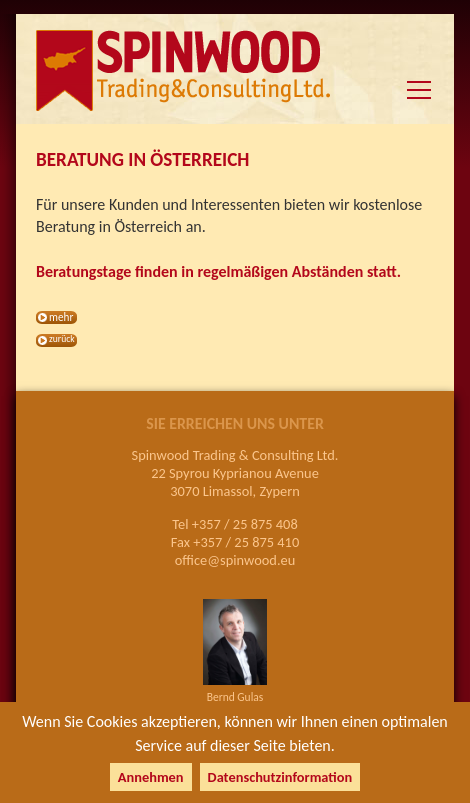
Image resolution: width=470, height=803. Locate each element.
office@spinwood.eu (235, 560)
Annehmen (151, 777)
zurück (62, 339)
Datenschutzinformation (280, 777)
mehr (61, 317)
